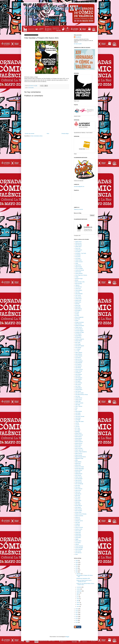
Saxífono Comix (79, 529)
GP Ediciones (78, 337)
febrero (78, 604)
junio (78, 597)
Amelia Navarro (79, 250)
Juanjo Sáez (78, 401)
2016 (77, 615)
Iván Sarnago (78, 348)
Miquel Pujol (78, 464)
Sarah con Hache (79, 527)
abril (78, 601)
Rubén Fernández (79, 516)
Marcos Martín (78, 445)
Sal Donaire (78, 519)
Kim (76, 410)
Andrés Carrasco (79, 262)
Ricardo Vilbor (78, 512)
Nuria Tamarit (78, 475)
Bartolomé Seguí (79, 279)
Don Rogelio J (78, 310)
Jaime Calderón (79, 353)
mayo (78, 599)
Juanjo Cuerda (78, 400)
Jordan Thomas (79, 371)
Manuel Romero (79, 443)
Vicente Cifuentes (79, 546)
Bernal (77, 280)
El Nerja (77, 314)
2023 (77, 566)
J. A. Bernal (78, 349)
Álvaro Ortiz (78, 248)
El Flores (77, 312)
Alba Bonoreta (78, 243)
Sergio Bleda (78, 534)
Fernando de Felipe (79, 332)
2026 (77, 560)
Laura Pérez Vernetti (80, 416)
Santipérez (78, 524)
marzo (78, 603)
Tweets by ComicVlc (78, 209)
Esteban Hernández (80, 326)
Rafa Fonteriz (78, 501)
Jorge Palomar (78, 379)
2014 (77, 619)
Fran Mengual (78, 334)
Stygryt (77, 539)
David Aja (77, 304)
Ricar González (79, 511)
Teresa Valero (78, 541)
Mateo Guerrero (79, 453)
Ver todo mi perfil (78, 44)
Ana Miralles (78, 255)
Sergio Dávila (78, 536)
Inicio (48, 134)
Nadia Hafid (78, 472)
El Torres (77, 316)
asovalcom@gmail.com (79, 187)
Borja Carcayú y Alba (80, 282)
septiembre (79, 591)
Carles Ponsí (78, 289)
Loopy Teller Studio (79, 422)
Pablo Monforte (79, 482)
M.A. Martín (78, 430)
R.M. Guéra (78, 497)
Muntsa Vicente (79, 470)
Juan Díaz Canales (79, 393)
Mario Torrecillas (79, 448)
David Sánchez (79, 309)
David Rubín (78, 307)
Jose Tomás (78, 386)
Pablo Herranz (78, 480)
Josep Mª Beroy (79, 390)
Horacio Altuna (78, 341)
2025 (77, 562)
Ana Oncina (78, 257)
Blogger (67, 637)
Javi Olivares (78, 358)
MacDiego (77, 432)
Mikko (76, 460)
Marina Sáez (78, 447)
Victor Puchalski (79, 549)
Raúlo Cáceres (78, 509)
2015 (77, 617)
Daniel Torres (78, 302)
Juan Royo (78, 396)
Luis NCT (77, 425)
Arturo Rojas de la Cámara (81, 275)
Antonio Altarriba (79, 273)
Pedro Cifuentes (79, 489)
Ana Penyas (78, 258)
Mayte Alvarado (79, 455)
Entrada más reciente (30, 134)
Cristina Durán (78, 299)
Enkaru (77, 321)
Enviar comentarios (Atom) (37, 136)
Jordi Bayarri (78, 373)
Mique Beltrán (78, 462)
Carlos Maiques (79, 290)
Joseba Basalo (78, 388)
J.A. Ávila (77, 351)
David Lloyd (78, 305)
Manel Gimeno (78, 437)
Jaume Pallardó (79, 356)
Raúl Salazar (78, 507)
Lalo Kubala (78, 413)
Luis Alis (77, 423)
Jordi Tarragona (79, 378)
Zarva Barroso (78, 553)
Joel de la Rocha (79, 369)
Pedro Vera (78, 492)
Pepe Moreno (78, 494)
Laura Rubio (78, 418)
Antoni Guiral (78, 272)
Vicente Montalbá (79, 548)
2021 (77, 570)
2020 (77, 572)
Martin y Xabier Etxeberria (81, 452)
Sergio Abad (78, 533)
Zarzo (76, 554)
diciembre (79, 574)
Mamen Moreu (78, 433)
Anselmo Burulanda (80, 270)
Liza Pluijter (78, 420)
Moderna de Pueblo (80, 467)
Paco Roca (78, 485)
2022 (77, 568)
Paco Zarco (78, 487)
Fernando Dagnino (79, 331)
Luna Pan (77, 427)
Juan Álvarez (78, 391)
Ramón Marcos (79, 506)
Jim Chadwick (78, 364)
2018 (77, 611)
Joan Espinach (78, 366)
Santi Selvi (78, 522)
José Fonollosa (79, 383)
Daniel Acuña (78, 300)
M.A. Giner (78, 428)
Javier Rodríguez (79, 361)
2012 (77, 622)
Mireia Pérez (78, 465)
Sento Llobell (78, 531)
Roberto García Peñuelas (81, 514)
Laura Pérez (78, 415)
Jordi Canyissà (78, 374)
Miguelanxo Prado (79, 458)
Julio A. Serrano (79, 406)
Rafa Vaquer (78, 504)
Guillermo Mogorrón (80, 339)
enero (78, 606)
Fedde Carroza (79, 327)
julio (78, 595)
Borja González (79, 284)
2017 (77, 613)
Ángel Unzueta (78, 267)
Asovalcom (78, 37)
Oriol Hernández (79, 479)
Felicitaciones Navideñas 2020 (83, 579)
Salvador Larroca (79, 521)
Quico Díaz (78, 496)
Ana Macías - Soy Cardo (81, 253)
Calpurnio (77, 285)
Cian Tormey (78, 295)
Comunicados (31, 88)
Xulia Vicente (78, 551)
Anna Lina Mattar (79, 268)
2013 (77, 620)
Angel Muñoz (78, 265)
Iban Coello (78, 342)
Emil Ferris (78, 319)
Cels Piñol (77, 292)
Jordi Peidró (78, 376)
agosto (78, 593)
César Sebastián (79, 294)
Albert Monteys (79, 245)
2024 (77, 564)
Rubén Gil (77, 517)
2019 (77, 609)
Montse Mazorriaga (79, 469)
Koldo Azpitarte (79, 411)
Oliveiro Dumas (79, 477)
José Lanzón (78, 384)
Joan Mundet (78, 368)
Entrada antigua (65, 134)
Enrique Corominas (79, 322)
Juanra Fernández (79, 403)
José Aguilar (78, 381)
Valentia (77, 544)
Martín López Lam (79, 450)
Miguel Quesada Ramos (81, 457)
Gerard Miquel (78, 336)
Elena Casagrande (79, 317)
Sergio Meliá (78, 538)
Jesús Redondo (79, 363)
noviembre (79, 587)
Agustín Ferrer (78, 242)
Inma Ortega (78, 344)
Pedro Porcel (78, 490)
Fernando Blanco (79, 329)
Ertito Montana (78, 324)
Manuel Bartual (79, 438)
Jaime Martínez (79, 354)
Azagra (77, 277)
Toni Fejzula (78, 543)
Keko (76, 408)
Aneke (77, 263)
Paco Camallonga (79, 484)
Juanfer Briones (79, 398)
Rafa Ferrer (78, 499)
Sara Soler (78, 526)
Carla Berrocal (78, 287)
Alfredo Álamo (78, 247)
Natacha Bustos (79, 474)
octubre (78, 589)
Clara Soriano (78, 297)
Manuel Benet (78, 440)
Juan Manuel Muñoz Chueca (82, 395)
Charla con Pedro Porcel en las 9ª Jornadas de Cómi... (84, 581)
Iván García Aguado (80, 346)
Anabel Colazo (78, 260)
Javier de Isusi (78, 359)
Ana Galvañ (78, 252)
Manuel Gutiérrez (79, 442)
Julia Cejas (78, 405)
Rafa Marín (78, 502)
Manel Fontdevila (79, 435)
